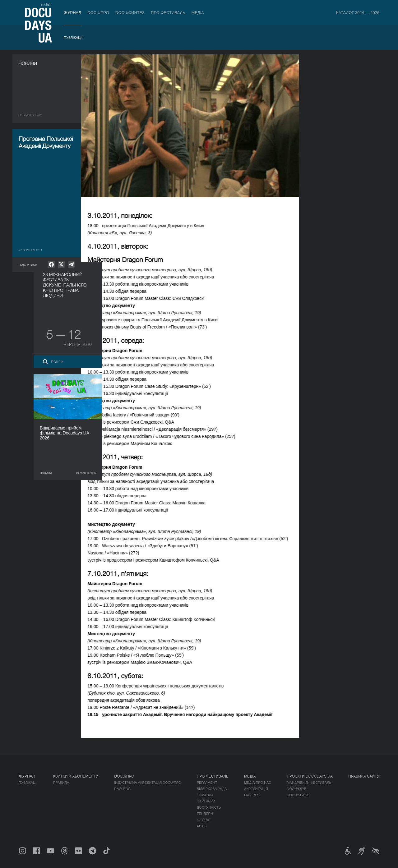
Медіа (198, 13)
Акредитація (256, 789)
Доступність (209, 807)
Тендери (205, 814)
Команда (205, 795)
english (46, 4)
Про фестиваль (168, 13)
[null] (51, 264)
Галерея (252, 795)
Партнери (206, 801)
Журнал (72, 13)
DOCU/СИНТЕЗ (130, 13)
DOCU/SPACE (298, 795)
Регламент (207, 783)
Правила (61, 783)
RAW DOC (122, 789)
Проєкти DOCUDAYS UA (310, 776)
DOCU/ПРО (98, 13)
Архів (202, 826)
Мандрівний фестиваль (309, 783)
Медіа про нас (258, 783)
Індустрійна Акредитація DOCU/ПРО (148, 783)
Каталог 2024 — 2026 (358, 13)
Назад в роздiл (30, 115)
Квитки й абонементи (76, 776)
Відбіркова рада (212, 789)
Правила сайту (364, 776)
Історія (204, 820)
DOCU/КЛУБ (296, 789)
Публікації (73, 38)
